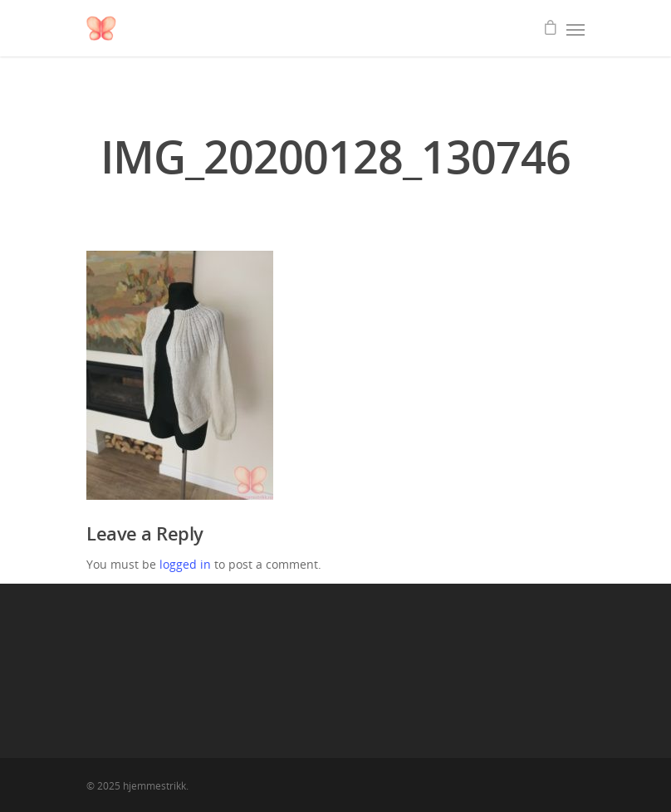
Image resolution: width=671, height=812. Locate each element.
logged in (185, 564)
